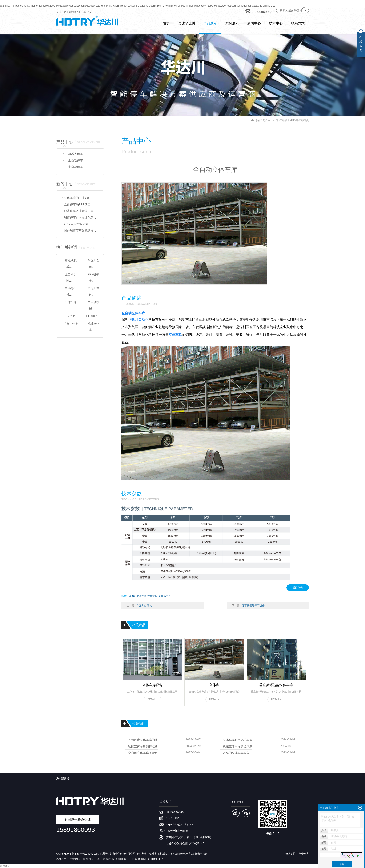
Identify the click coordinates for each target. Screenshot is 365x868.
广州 (103, 859)
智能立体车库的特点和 (143, 746)
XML (90, 12)
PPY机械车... (93, 277)
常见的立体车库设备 (236, 753)
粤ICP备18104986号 (152, 859)
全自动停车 (76, 160)
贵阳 (120, 859)
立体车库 (71, 302)
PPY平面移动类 (300, 120)
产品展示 (285, 120)
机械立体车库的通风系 (238, 746)
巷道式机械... (71, 264)
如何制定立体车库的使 (143, 739)
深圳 (86, 859)
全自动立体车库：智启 (143, 753)
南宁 (126, 859)
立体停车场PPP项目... (79, 204)
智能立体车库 (183, 854)
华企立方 (304, 854)
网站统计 (5, 866)
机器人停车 (76, 154)
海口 (91, 859)
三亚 (132, 859)
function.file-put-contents (124, 6)
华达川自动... (93, 264)
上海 (97, 859)
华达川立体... (93, 291)
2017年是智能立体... (77, 224)
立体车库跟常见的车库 (238, 739)
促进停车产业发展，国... (80, 211)
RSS (83, 12)
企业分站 (61, 12)
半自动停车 (76, 167)
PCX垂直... (93, 316)
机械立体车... (93, 327)
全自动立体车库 (138, 596)
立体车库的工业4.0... (78, 198)
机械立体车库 (168, 854)
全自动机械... (93, 305)
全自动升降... (71, 277)
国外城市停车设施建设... (80, 231)
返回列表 (298, 588)
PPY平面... (71, 316)
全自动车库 (165, 596)
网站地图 (73, 12)
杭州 (109, 859)
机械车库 (154, 854)
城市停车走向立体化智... (80, 217)
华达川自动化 (144, 605)
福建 (137, 859)
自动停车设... (71, 291)
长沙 (115, 859)
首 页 (275, 120)
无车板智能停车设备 (253, 605)
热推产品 (61, 859)
